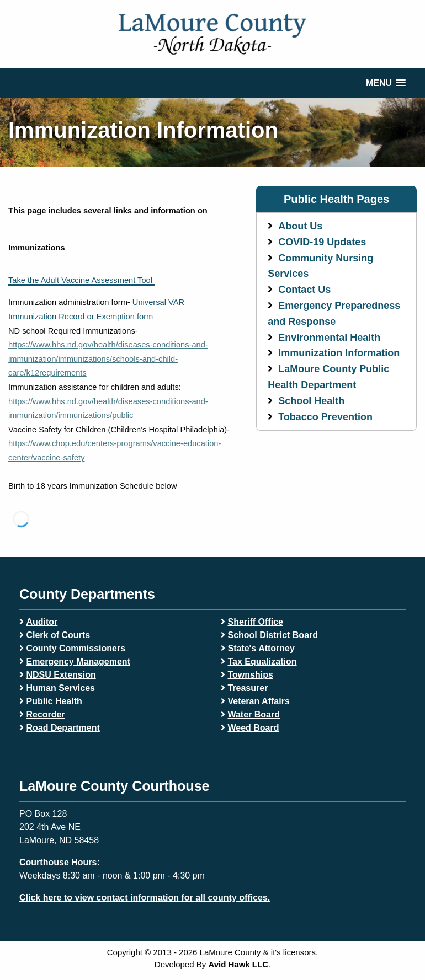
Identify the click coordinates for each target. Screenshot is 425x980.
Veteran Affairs (258, 701)
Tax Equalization (262, 662)
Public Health (54, 701)
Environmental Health (329, 338)
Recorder (45, 714)
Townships (250, 675)
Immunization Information (339, 353)
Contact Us (304, 290)
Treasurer (248, 688)
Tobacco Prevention (325, 417)
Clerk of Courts (58, 635)
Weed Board (253, 728)
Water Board (254, 714)
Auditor (42, 622)
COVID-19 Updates (322, 242)
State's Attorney (261, 648)
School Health (311, 401)
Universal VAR (158, 302)
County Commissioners (76, 648)
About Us (300, 226)
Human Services (60, 688)
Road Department (63, 728)
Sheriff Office (255, 622)
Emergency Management (78, 662)
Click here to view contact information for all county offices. (145, 898)
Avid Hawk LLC (238, 964)
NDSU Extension (61, 675)
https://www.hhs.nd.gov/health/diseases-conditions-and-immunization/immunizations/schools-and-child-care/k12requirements (108, 359)
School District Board (273, 635)
